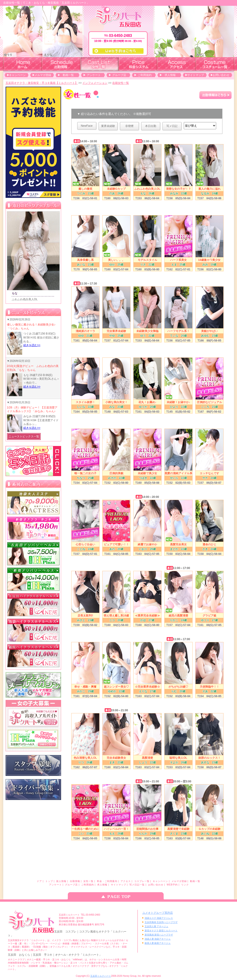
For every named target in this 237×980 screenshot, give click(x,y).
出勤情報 (75, 881)
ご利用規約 (145, 75)
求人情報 (170, 75)
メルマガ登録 (43, 75)
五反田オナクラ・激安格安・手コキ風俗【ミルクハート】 (42, 83)
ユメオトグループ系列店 (158, 913)
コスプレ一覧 (142, 881)
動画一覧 (68, 75)
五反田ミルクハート (101, 976)
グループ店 (119, 75)
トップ (49, 881)
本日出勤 (151, 126)
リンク (185, 885)
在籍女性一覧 (121, 83)
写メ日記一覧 (137, 885)
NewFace (87, 126)
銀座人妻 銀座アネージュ (158, 943)
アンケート (94, 75)
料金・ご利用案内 (107, 881)
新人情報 (61, 881)
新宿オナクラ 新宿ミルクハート (161, 931)
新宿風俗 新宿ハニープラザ (159, 935)
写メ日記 (172, 126)
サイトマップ (196, 75)
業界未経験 (108, 126)
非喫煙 (129, 126)
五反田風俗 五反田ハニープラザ (161, 922)
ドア (39, 881)
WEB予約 (172, 885)
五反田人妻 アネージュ (157, 926)
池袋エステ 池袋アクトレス (159, 918)
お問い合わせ (221, 75)
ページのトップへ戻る (118, 896)
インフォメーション (95, 83)
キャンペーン (17, 75)
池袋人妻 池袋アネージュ (158, 939)
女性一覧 (88, 881)
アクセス (126, 881)
